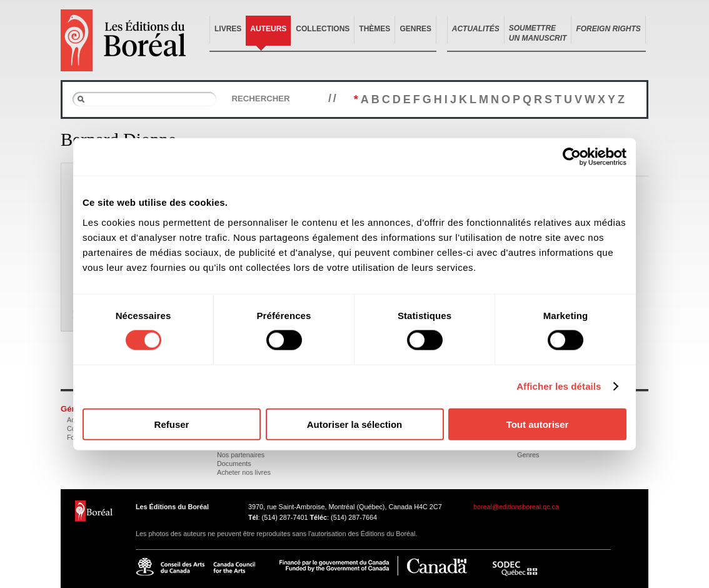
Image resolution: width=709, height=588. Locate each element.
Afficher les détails (559, 386)
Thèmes (375, 29)
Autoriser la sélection (355, 424)
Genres (415, 29)
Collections (323, 29)
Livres (228, 29)
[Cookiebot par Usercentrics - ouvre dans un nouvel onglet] (572, 157)
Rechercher (260, 99)
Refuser (172, 424)
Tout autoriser (538, 424)
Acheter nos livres (244, 472)
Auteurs (268, 29)
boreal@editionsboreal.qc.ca (516, 507)
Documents (234, 464)
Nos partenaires (241, 455)
